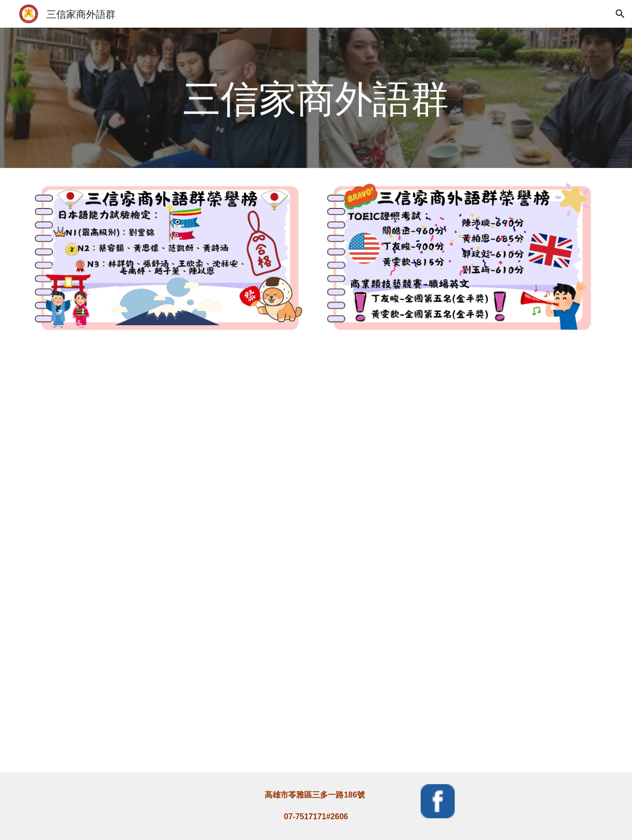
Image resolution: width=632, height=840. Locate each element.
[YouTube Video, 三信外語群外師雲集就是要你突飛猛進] (462, 454)
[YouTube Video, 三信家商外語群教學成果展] (170, 667)
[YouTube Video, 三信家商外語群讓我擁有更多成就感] (462, 667)
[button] (620, 14)
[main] (316, 98)
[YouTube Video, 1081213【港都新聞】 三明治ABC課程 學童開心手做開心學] (170, 454)
